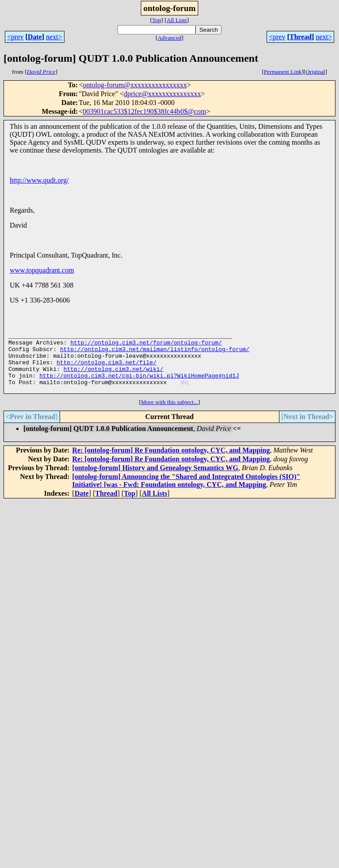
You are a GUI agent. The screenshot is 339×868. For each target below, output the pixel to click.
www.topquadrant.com (42, 270)
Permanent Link (283, 72)
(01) (185, 395)
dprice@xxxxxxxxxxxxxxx (162, 94)
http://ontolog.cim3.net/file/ (106, 370)
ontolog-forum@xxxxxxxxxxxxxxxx (135, 85)
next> (54, 37)
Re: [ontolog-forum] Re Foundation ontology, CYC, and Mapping (171, 463)
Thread (301, 37)
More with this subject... (169, 415)
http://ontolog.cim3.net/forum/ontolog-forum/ (146, 346)
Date (35, 37)
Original (315, 72)
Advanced (169, 38)
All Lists (177, 20)
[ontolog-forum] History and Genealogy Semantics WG (155, 481)
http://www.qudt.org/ (39, 180)
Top (156, 20)
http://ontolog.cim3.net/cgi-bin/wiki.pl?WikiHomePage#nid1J (139, 386)
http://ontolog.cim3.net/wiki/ (113, 378)
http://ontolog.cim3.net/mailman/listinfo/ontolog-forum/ (155, 354)
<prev (15, 37)
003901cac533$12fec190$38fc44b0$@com (144, 111)
